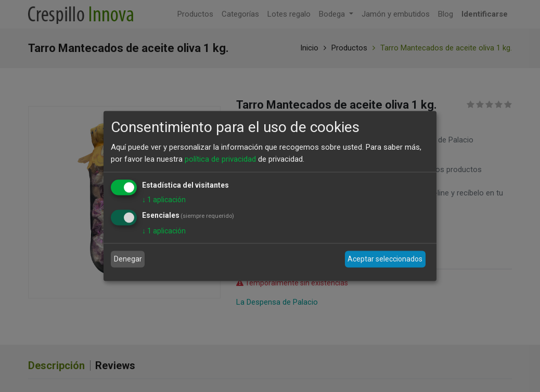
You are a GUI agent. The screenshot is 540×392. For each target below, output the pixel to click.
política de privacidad (220, 159)
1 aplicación (164, 200)
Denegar (128, 259)
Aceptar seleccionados (385, 259)
